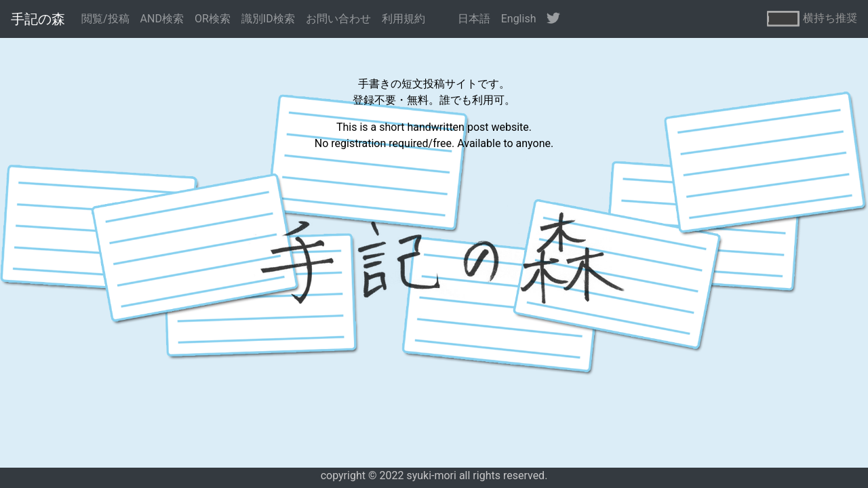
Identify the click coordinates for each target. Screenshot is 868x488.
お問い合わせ (338, 19)
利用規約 (403, 19)
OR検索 (213, 19)
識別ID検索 (268, 19)
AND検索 (162, 19)
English (519, 19)
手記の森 (38, 19)
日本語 (474, 19)
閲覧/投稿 (105, 19)
